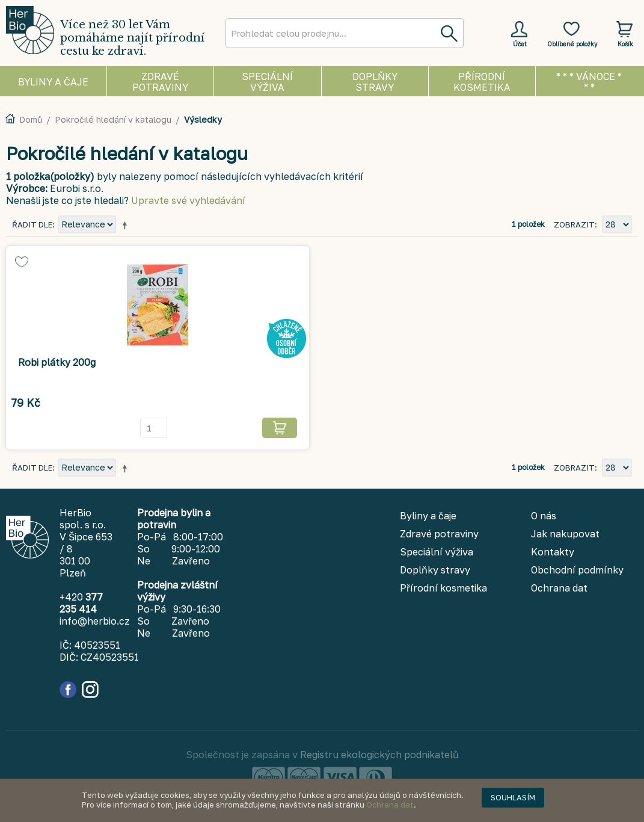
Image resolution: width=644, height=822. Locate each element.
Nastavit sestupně (127, 225)
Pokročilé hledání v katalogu (113, 119)
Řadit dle (32, 224)
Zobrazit (574, 224)
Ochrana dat (390, 805)
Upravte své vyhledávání (188, 200)
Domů (31, 119)
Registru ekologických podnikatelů (379, 755)
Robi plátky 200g (57, 362)
